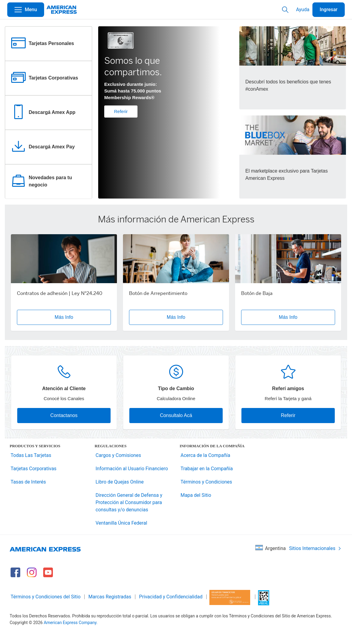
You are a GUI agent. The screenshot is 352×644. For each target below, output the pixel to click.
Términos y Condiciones (207, 482)
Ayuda (303, 10)
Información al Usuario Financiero (132, 469)
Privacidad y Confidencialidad (171, 597)
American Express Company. (71, 623)
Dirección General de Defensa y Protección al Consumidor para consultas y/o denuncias (129, 502)
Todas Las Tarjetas (31, 455)
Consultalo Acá (176, 415)
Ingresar (329, 10)
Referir (121, 111)
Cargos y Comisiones (118, 455)
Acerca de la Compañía (205, 455)
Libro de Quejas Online (119, 482)
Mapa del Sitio (196, 495)
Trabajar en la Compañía (207, 469)
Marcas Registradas (110, 597)
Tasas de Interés (28, 482)
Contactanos (64, 415)
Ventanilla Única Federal (121, 523)
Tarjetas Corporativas (34, 469)
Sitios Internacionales (315, 548)
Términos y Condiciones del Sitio (46, 597)
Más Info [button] (64, 317)
